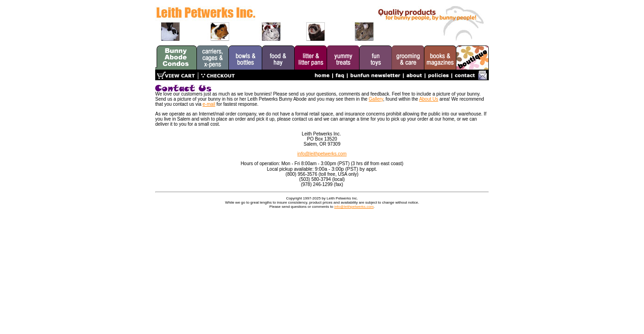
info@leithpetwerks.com (322, 154)
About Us (429, 99)
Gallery (376, 99)
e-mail (209, 104)
